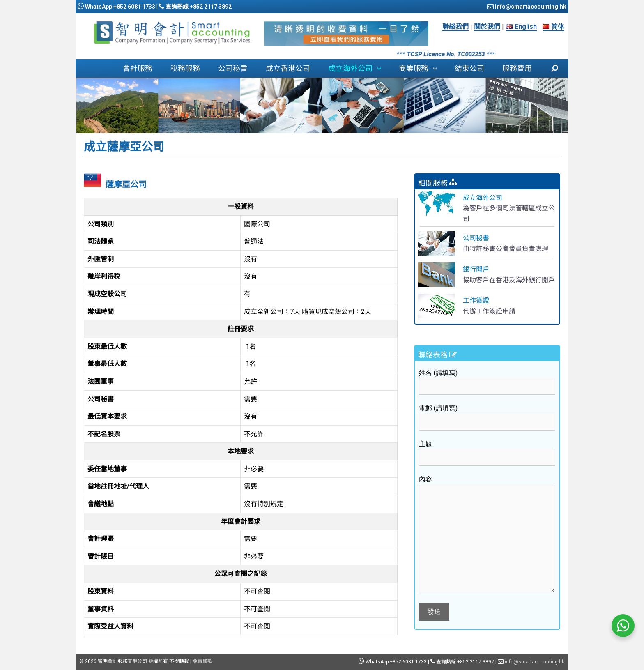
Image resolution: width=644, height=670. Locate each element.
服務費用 (517, 68)
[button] (381, 68)
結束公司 (469, 68)
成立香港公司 (288, 68)
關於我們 (487, 26)
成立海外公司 (359, 68)
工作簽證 (476, 300)
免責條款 (202, 661)
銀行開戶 (476, 269)
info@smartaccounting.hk (530, 7)
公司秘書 (233, 68)
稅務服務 (185, 68)
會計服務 (138, 68)
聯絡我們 (455, 26)
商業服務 (422, 68)
